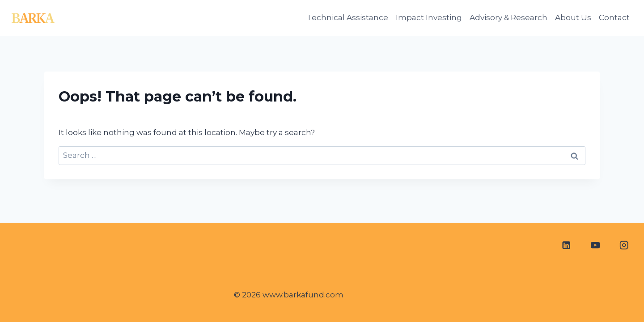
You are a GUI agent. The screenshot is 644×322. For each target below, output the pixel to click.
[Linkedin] (566, 245)
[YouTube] (595, 245)
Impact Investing (429, 17)
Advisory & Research (508, 17)
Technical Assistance (347, 17)
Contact (614, 17)
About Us (573, 17)
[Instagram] (624, 245)
